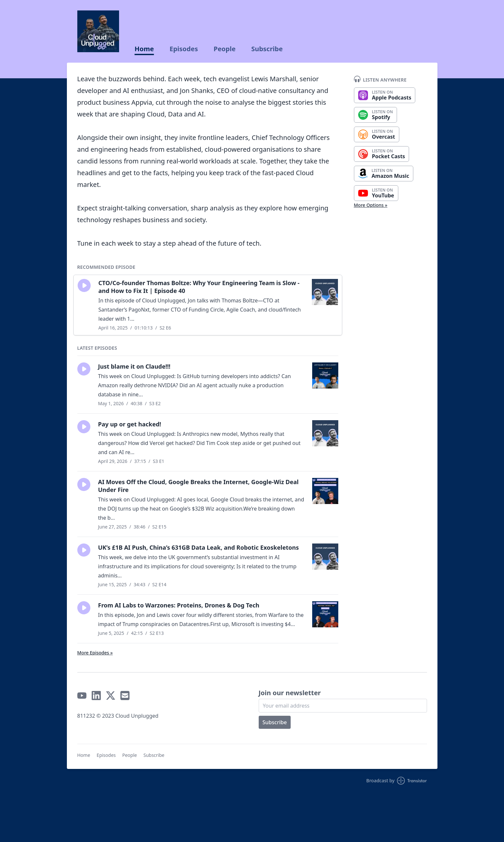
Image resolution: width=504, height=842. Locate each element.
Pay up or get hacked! (130, 424)
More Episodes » (95, 653)
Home (144, 49)
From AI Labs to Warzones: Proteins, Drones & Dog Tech (179, 605)
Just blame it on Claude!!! (134, 366)
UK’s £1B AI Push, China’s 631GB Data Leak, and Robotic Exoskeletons (199, 547)
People (225, 49)
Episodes (184, 49)
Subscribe (267, 49)
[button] (84, 285)
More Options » (371, 205)
